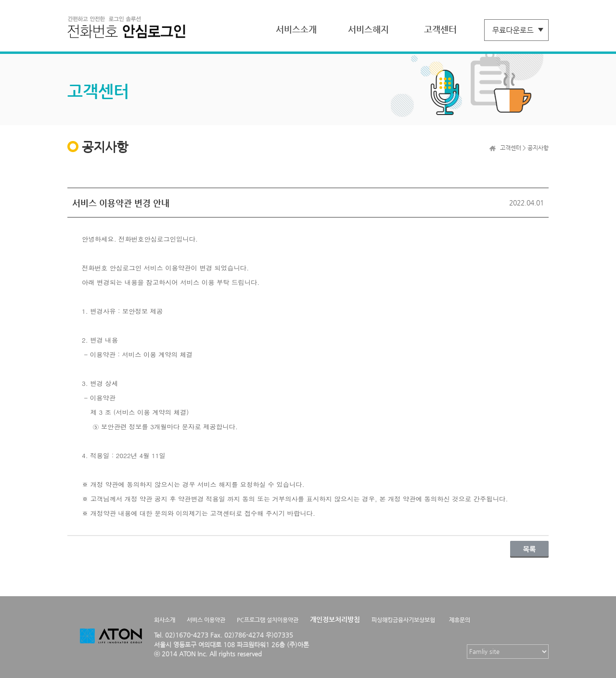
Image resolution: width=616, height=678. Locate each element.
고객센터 (440, 29)
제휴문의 (460, 620)
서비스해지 (368, 29)
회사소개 (165, 620)
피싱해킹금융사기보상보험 (403, 620)
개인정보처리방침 (335, 619)
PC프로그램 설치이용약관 (268, 620)
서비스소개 (296, 29)
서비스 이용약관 (206, 620)
